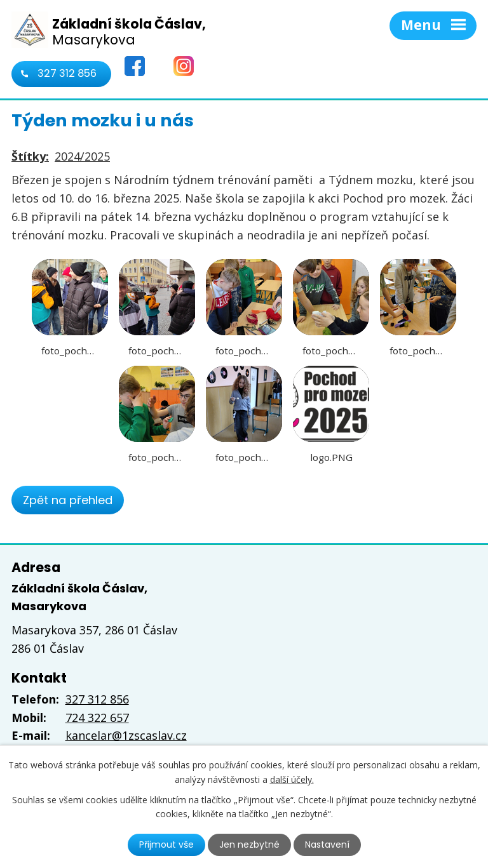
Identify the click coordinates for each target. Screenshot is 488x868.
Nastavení (327, 845)
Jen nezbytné (249, 845)
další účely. (292, 779)
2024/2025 (82, 156)
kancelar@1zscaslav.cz (126, 735)
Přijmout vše (166, 845)
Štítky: (30, 156)
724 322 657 (97, 718)
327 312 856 (67, 73)
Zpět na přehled (68, 500)
